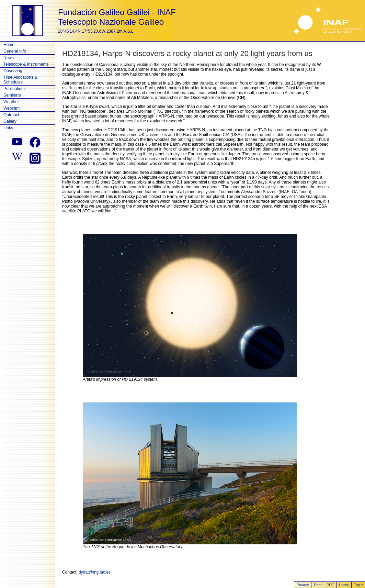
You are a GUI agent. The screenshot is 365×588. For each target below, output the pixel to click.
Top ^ (358, 585)
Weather (11, 102)
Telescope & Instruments (26, 64)
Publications (15, 89)
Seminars (12, 95)
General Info (15, 51)
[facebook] (35, 142)
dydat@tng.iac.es (95, 572)
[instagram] (35, 157)
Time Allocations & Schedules (20, 80)
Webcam (12, 108)
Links (8, 128)
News (9, 58)
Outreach (12, 115)
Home (9, 45)
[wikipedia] (17, 157)
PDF (330, 585)
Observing (13, 71)
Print (318, 585)
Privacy (303, 585)
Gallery (10, 121)
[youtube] (17, 142)
